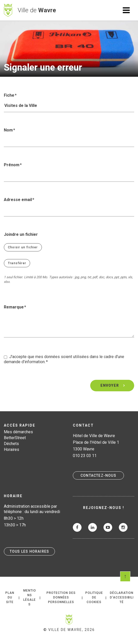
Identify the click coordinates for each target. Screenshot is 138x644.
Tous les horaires (29, 551)
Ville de (37, 10)
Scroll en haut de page (125, 576)
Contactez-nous (98, 475)
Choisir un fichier (23, 247)
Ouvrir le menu (126, 10)
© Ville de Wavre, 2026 (69, 630)
